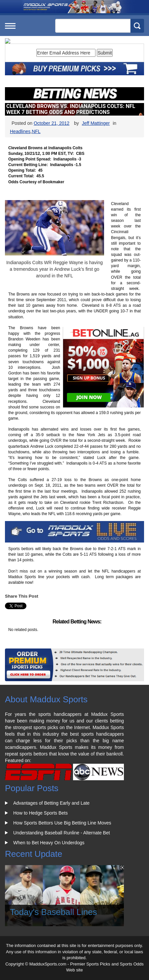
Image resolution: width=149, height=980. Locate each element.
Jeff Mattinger (96, 123)
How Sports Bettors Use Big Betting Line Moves (62, 823)
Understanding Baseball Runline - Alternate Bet (62, 833)
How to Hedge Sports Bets (40, 813)
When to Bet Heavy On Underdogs (49, 843)
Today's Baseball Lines (54, 912)
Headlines (20, 131)
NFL (36, 131)
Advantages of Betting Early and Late (51, 803)
